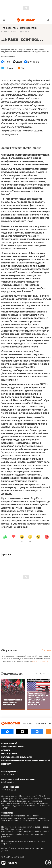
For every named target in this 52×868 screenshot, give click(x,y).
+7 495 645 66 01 (9, 790)
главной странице (40, 662)
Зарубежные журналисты (13, 747)
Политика (28, 724)
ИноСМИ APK (7, 764)
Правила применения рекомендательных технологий (26, 761)
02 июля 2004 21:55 (9, 32)
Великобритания (29, 28)
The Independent (10, 28)
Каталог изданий (9, 743)
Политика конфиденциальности (16, 757)
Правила (46, 650)
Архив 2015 (7, 555)
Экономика (41, 724)
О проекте (6, 750)
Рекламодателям (9, 754)
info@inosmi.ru (8, 782)
